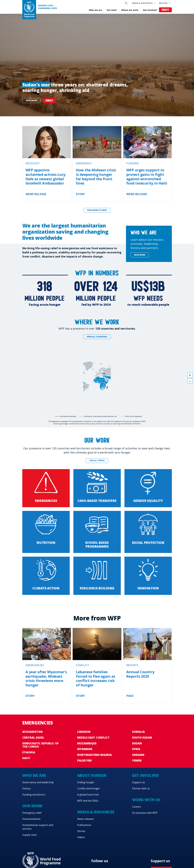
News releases (86, 819)
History (27, 788)
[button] (190, 375)
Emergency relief (32, 813)
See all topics (97, 460)
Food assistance (31, 819)
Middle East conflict (93, 737)
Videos (81, 837)
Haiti (26, 758)
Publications (84, 825)
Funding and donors (34, 795)
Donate (165, 10)
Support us (139, 782)
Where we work (130, 10)
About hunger (92, 775)
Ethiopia (29, 752)
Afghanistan (32, 732)
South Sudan (142, 737)
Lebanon (84, 732)
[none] (97, 65)
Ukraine (138, 755)
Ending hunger (86, 782)
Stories (81, 831)
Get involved (150, 10)
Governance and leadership (38, 782)
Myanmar (85, 749)
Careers (137, 807)
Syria (136, 749)
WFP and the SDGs (88, 801)
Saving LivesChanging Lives (47, 7)
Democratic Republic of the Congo (40, 745)
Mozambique (87, 743)
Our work (112, 10)
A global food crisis (88, 795)
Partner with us (141, 788)
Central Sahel (33, 737)
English (163, 3)
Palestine (84, 760)
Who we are (95, 10)
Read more (31, 100)
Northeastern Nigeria (94, 755)
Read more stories (97, 210)
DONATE (49, 101)
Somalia (138, 732)
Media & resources (142, 3)
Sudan (137, 743)
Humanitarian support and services (38, 827)
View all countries (97, 337)
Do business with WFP (145, 813)
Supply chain (30, 835)
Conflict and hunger (89, 788)
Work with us (146, 800)
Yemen (137, 760)
